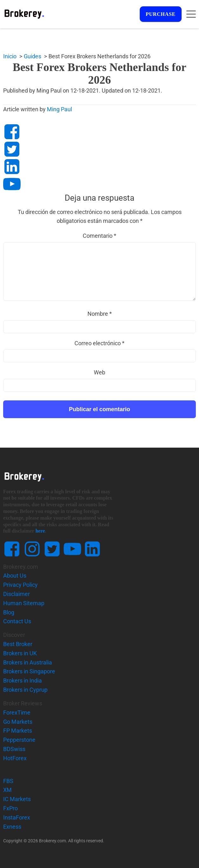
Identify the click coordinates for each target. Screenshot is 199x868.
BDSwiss (14, 749)
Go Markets (18, 722)
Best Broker (18, 644)
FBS (8, 781)
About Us (15, 576)
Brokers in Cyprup (25, 690)
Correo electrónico (99, 343)
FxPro (10, 808)
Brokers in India (22, 680)
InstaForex (17, 817)
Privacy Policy (20, 585)
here (40, 531)
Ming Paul (59, 109)
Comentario (99, 236)
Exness (12, 827)
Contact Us (17, 621)
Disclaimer (16, 594)
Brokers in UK (20, 653)
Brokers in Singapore (29, 672)
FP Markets (18, 731)
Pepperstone (19, 740)
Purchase (160, 14)
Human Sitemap (24, 603)
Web (99, 372)
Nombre (100, 314)
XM (7, 790)
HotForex (15, 758)
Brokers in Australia (28, 662)
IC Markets (17, 799)
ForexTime (17, 713)
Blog (9, 612)
